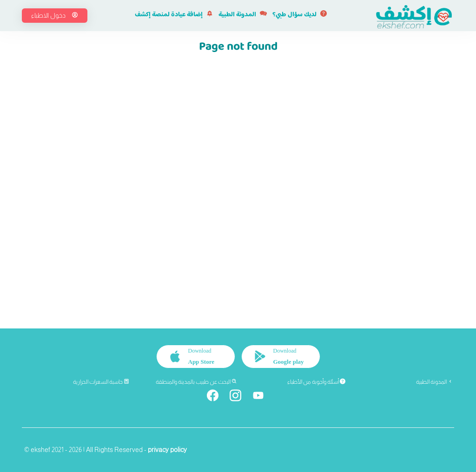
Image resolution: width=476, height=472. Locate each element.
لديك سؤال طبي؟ (300, 15)
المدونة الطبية (243, 15)
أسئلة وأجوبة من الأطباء (316, 382)
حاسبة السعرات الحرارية (101, 382)
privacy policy (167, 450)
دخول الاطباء (55, 15)
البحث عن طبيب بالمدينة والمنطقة (196, 382)
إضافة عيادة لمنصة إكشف (174, 15)
